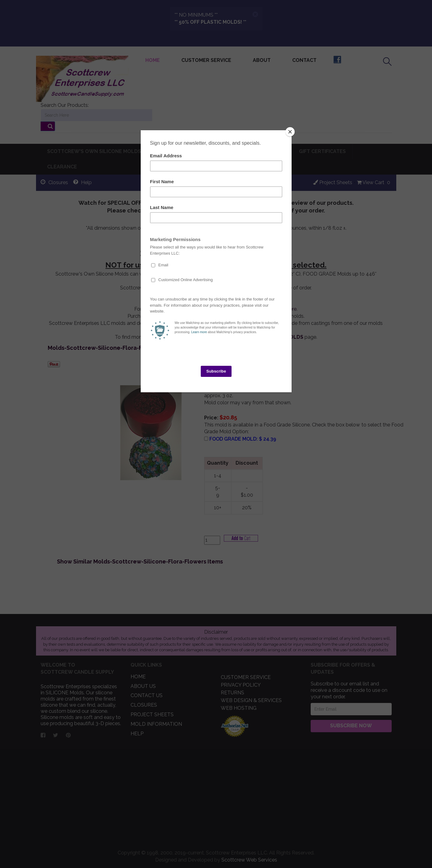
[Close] (290, 132)
